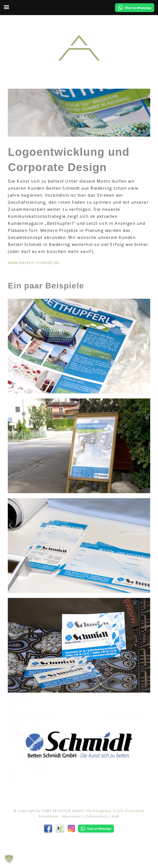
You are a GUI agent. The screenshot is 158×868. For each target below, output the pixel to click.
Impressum (71, 816)
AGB (115, 816)
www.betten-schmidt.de (34, 263)
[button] (9, 859)
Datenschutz (96, 816)
